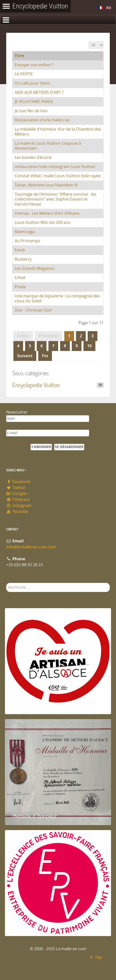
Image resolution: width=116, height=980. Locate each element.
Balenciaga (25, 232)
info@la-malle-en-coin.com (31, 547)
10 (89, 346)
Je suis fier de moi (31, 111)
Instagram (19, 506)
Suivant (25, 356)
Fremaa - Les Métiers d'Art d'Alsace (47, 213)
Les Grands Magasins (35, 268)
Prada (20, 287)
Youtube (17, 511)
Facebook (18, 482)
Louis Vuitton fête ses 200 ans (42, 223)
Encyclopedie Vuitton (36, 385)
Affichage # (89, 42)
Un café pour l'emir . (34, 83)
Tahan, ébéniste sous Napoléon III (46, 185)
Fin (45, 356)
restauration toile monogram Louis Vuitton (55, 167)
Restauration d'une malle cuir (42, 120)
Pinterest (18, 500)
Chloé (20, 278)
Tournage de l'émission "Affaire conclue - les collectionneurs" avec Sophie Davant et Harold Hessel (56, 199)
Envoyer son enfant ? (34, 65)
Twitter (16, 488)
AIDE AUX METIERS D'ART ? (39, 92)
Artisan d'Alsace (30, 705)
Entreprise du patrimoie (39, 927)
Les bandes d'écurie (33, 157)
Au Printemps (27, 241)
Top (95, 957)
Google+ (17, 494)
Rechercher (6, 583)
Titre (19, 56)
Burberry (23, 259)
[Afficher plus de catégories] (100, 385)
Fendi (20, 250)
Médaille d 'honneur (35, 816)
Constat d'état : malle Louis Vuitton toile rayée (58, 176)
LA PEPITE (24, 74)
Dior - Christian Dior (33, 310)
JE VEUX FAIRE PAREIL (34, 102)
